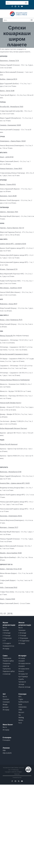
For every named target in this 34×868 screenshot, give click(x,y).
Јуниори (6, 707)
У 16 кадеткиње (24, 641)
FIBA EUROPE (7, 753)
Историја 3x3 (23, 674)
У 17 (4, 641)
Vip (20, 715)
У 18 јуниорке (23, 638)
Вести (5, 628)
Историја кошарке (22, 660)
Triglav (21, 699)
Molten (21, 720)
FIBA (4, 750)
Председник (7, 658)
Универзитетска (8, 646)
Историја (6, 649)
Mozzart (21, 712)
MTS (20, 697)
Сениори (6, 630)
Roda (20, 704)
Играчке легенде (24, 687)
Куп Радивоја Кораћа (23, 678)
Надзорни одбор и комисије (9, 673)
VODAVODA (22, 707)
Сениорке (22, 630)
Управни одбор (8, 661)
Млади (5, 704)
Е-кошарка (6, 740)
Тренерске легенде (22, 683)
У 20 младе (22, 633)
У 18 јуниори (7, 638)
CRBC (20, 710)
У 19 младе (22, 635)
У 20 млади (7, 633)
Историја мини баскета (24, 670)
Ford (20, 723)
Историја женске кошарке (24, 665)
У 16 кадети (7, 643)
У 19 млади (7, 635)
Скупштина (7, 669)
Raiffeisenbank (24, 702)
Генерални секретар (7, 665)
